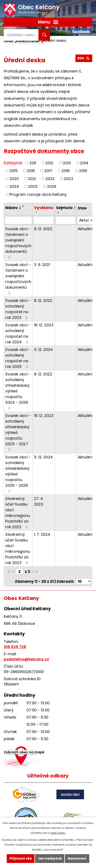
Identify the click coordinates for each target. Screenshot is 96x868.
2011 (33, 163)
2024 (14, 186)
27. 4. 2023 (39, 501)
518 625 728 (15, 647)
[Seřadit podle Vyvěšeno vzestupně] (36, 211)
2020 (14, 178)
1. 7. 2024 (42, 534)
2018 (66, 171)
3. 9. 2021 (42, 265)
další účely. (58, 833)
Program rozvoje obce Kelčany (38, 194)
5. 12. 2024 (43, 350)
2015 (14, 171)
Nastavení (77, 858)
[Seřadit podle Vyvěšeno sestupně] (36, 213)
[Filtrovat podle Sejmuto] (66, 220)
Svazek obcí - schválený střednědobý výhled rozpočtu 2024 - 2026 (18, 391)
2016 (31, 171)
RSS (84, 58)
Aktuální (85, 229)
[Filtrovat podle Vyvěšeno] (44, 220)
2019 (83, 171)
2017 (48, 171)
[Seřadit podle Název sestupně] (23, 207)
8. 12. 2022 (43, 229)
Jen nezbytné (50, 858)
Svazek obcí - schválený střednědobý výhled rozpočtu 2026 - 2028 (18, 474)
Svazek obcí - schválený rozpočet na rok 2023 (18, 309)
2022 (50, 178)
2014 (84, 163)
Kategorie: (13, 163)
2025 (33, 186)
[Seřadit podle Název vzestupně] (23, 206)
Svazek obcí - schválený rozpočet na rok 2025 (18, 358)
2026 (52, 186)
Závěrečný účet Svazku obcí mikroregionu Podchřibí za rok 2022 (18, 513)
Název (13, 208)
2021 (32, 178)
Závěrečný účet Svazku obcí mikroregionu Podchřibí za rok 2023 (18, 549)
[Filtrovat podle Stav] (85, 220)
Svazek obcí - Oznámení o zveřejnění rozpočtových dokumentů (18, 243)
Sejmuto (66, 208)
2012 (49, 163)
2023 (68, 178)
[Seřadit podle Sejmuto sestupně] (58, 213)
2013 (67, 163)
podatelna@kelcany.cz (26, 659)
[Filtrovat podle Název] (18, 220)
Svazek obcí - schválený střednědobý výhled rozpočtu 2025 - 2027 (18, 432)
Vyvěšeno (44, 208)
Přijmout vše (21, 858)
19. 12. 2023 (44, 325)
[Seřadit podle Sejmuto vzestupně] (58, 211)
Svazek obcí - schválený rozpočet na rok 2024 (18, 333)
